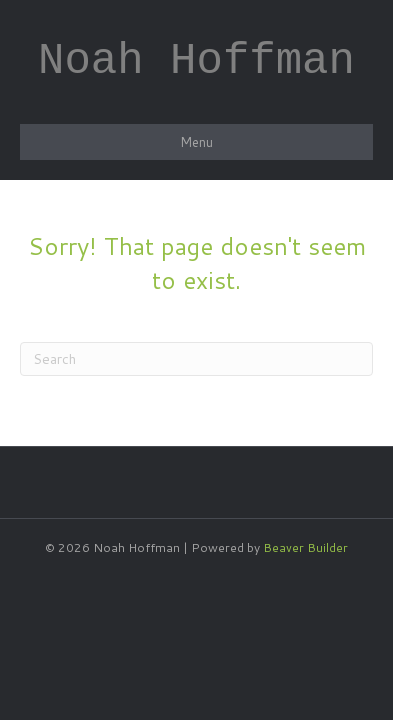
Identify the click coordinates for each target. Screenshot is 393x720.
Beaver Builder (305, 547)
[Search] (196, 359)
